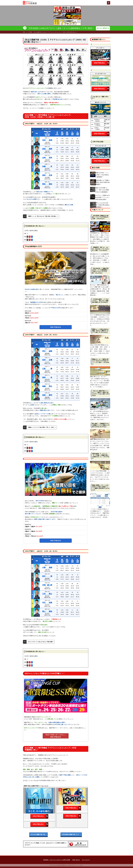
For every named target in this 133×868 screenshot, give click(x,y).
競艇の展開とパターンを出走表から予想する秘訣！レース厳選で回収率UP (100, 487)
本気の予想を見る (56, 327)
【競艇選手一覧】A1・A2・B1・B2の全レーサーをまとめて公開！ (101, 249)
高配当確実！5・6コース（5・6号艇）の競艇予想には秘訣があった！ (100, 455)
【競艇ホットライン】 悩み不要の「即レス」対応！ (42, 428)
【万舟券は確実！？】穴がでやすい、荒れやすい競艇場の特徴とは (100, 301)
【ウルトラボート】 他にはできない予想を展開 (40, 642)
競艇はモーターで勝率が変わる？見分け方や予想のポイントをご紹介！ (100, 361)
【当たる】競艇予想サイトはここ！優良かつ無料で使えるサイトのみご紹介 (100, 393)
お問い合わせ (76, 860)
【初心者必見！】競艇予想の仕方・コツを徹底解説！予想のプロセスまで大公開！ (100, 271)
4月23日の (38, 835)
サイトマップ (86, 860)
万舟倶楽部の (71, 835)
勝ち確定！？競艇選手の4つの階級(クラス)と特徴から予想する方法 (101, 425)
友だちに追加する (103, 28)
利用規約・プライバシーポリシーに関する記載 (57, 860)
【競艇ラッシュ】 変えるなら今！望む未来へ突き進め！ (43, 216)
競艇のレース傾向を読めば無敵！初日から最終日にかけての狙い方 (100, 331)
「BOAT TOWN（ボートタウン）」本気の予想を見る (56, 736)
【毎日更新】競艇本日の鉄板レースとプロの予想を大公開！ (100, 217)
